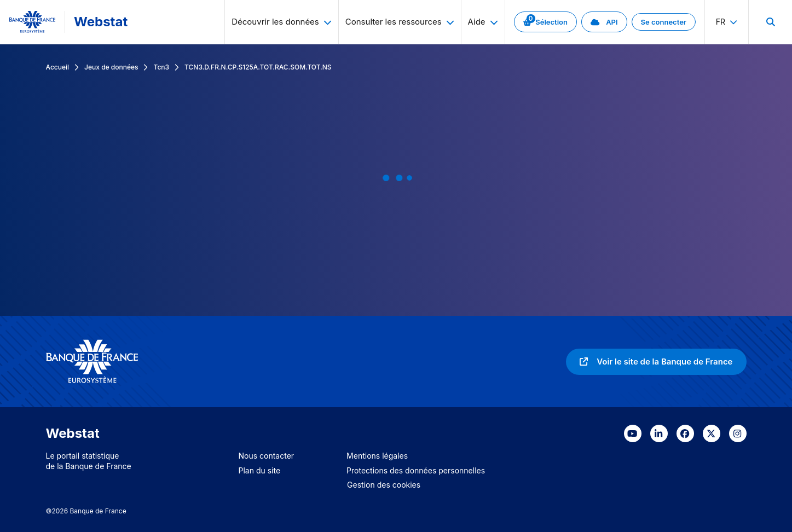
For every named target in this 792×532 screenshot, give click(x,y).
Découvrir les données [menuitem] (282, 22)
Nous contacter (267, 456)
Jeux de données (111, 67)
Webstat (101, 22)
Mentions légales (377, 456)
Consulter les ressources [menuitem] (400, 22)
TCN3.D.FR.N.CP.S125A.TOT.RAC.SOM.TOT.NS (258, 67)
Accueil (58, 67)
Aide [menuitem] (483, 22)
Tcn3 (161, 67)
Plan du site (260, 470)
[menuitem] (770, 22)
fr (727, 22)
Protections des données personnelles (416, 470)
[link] (545, 22)
